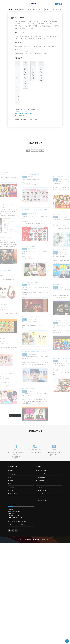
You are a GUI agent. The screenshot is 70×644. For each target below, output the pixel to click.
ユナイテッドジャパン (22, 112)
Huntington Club (43, 484)
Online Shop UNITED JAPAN (18, 522)
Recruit (41, 9)
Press (11, 484)
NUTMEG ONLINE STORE (24, 114)
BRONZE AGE (42, 471)
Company (12, 474)
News (11, 480)
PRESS (35, 9)
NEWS (30, 9)
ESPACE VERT (42, 477)
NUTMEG (41, 487)
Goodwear (41, 480)
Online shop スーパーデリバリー (18, 525)
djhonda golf (42, 474)
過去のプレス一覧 (15, 416)
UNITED (40, 494)
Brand (17, 9)
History (12, 477)
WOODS (41, 497)
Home (11, 9)
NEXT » (41, 151)
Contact (48, 9)
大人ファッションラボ (22, 115)
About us (23, 9)
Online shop (57, 9)
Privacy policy (13, 494)
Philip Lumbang (42, 490)
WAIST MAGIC (42, 500)
